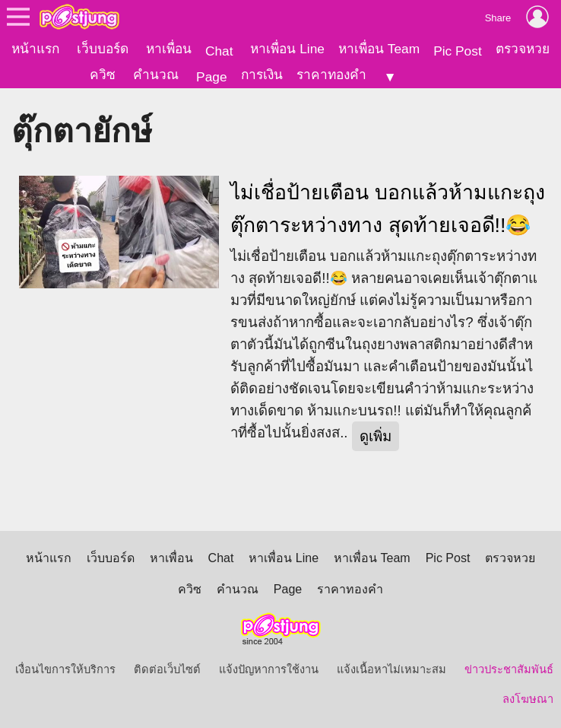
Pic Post (458, 51)
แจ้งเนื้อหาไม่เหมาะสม (391, 669)
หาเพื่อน (169, 49)
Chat (219, 51)
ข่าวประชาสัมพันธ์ (509, 669)
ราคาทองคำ (331, 75)
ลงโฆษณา (528, 699)
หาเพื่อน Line (287, 49)
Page (211, 77)
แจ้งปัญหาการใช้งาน (269, 669)
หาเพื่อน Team (379, 49)
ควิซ (103, 75)
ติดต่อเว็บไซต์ (167, 669)
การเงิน (262, 75)
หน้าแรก (35, 49)
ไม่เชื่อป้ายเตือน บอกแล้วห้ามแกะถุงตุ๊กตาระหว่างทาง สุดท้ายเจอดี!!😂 (387, 209)
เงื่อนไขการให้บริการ (65, 669)
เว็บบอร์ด (103, 49)
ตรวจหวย (523, 49)
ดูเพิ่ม (376, 436)
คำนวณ (156, 75)
